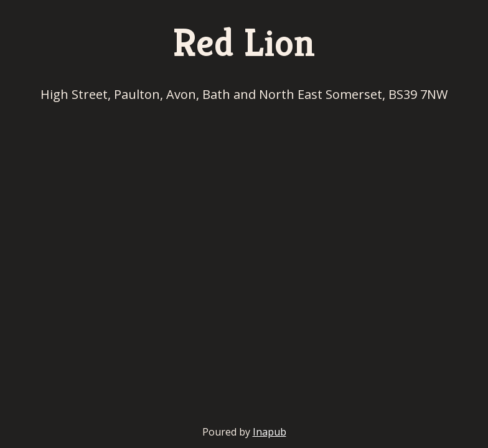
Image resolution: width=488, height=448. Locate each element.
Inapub (270, 432)
